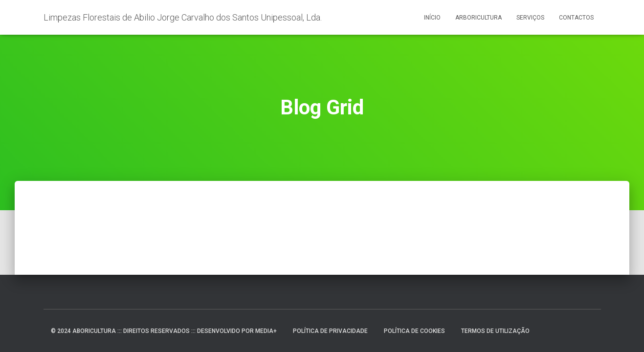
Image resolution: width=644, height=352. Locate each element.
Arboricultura (478, 18)
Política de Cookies (414, 331)
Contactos (576, 18)
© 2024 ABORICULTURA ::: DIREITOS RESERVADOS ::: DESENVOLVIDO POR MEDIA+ (164, 331)
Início (432, 18)
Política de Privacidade (330, 331)
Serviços (530, 18)
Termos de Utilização (495, 331)
